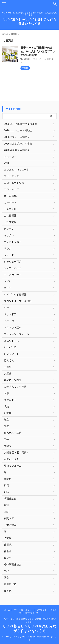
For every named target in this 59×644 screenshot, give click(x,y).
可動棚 (27, 59)
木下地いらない (38, 59)
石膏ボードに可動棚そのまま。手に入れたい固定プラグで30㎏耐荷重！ (38, 51)
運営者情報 (42, 610)
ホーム (7, 610)
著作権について (32, 613)
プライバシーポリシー (24, 610)
